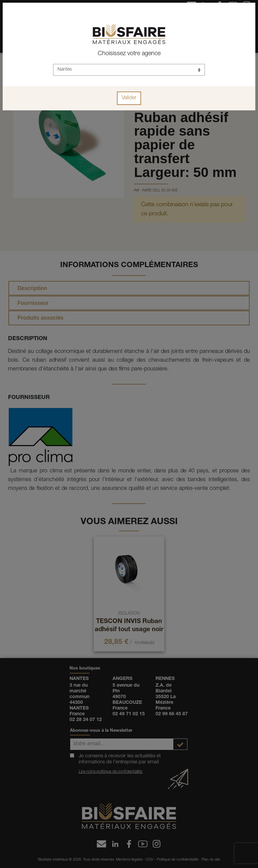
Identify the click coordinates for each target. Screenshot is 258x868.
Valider (129, 98)
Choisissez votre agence (129, 54)
